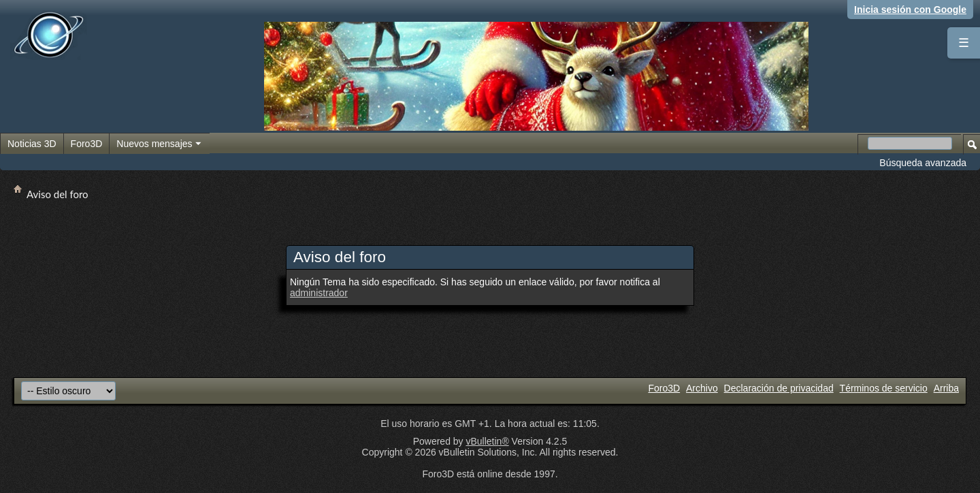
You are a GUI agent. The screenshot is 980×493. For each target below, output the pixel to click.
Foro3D (87, 144)
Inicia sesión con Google (910, 10)
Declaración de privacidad (779, 388)
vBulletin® (487, 441)
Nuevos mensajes (159, 144)
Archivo (702, 388)
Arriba (946, 388)
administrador (319, 293)
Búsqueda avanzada (923, 163)
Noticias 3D (32, 144)
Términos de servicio (884, 388)
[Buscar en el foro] (910, 143)
